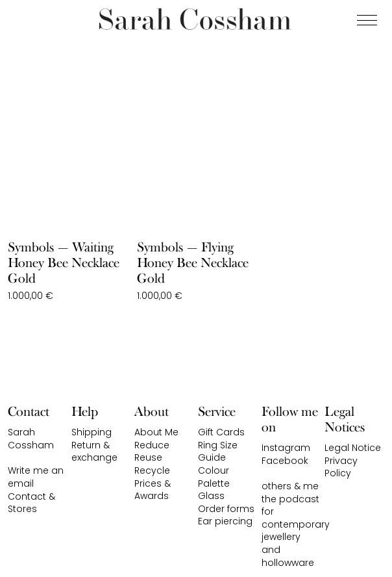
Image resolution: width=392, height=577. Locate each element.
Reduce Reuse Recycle (152, 458)
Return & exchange (94, 452)
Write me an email (36, 477)
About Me (156, 432)
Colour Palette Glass (214, 483)
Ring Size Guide (218, 452)
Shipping (92, 432)
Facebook (285, 461)
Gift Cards (221, 432)
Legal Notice (353, 448)
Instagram (286, 448)
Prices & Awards (153, 490)
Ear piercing (225, 521)
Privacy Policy (341, 467)
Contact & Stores (31, 503)
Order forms (226, 509)
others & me (290, 486)
